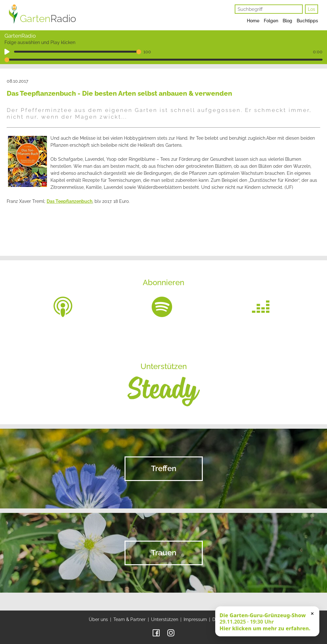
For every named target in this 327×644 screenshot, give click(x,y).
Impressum (195, 619)
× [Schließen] (312, 613)
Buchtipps (307, 21)
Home (253, 21)
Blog (287, 21)
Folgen (271, 21)
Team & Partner (129, 619)
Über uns (98, 619)
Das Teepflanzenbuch (69, 201)
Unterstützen (165, 619)
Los (312, 9)
